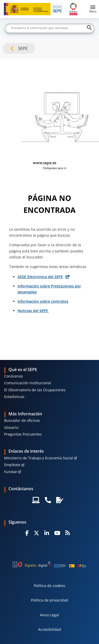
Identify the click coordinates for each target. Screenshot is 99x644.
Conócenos (14, 376)
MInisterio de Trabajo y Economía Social (39, 458)
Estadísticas (14, 397)
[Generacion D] (49, 564)
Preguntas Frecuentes (23, 434)
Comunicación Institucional (28, 383)
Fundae (11, 472)
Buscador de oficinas (22, 420)
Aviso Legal (49, 615)
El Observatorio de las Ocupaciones (35, 390)
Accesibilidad (50, 629)
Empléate (12, 465)
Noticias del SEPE (33, 311)
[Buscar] (49, 28)
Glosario (11, 427)
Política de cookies (49, 586)
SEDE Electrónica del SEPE (40, 277)
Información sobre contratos (43, 301)
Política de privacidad (49, 600)
